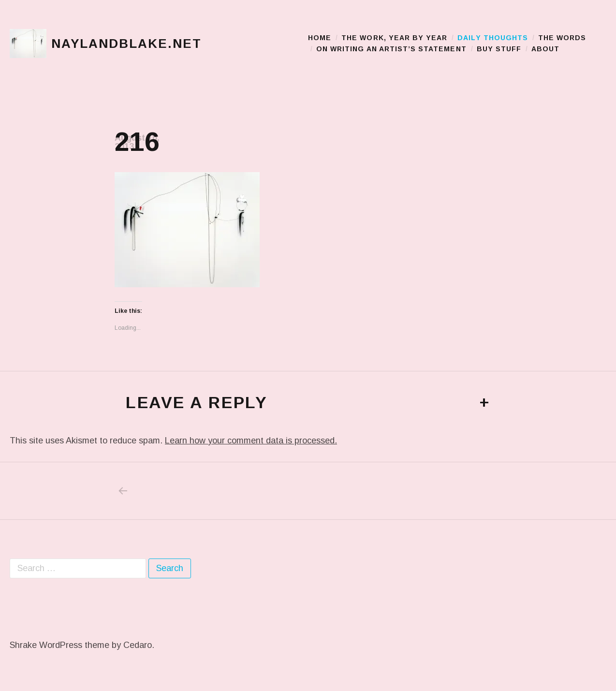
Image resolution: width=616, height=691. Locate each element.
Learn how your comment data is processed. (251, 441)
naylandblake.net (126, 44)
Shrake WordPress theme (59, 645)
